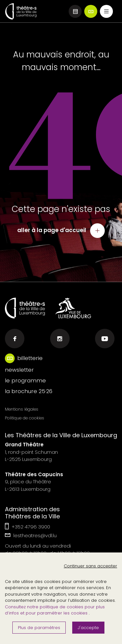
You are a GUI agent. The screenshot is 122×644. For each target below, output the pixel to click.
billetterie (30, 358)
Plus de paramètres (39, 628)
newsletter (19, 370)
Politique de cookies (25, 418)
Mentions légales (22, 409)
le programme (25, 380)
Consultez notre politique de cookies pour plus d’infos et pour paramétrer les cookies (55, 610)
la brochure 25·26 (29, 391)
